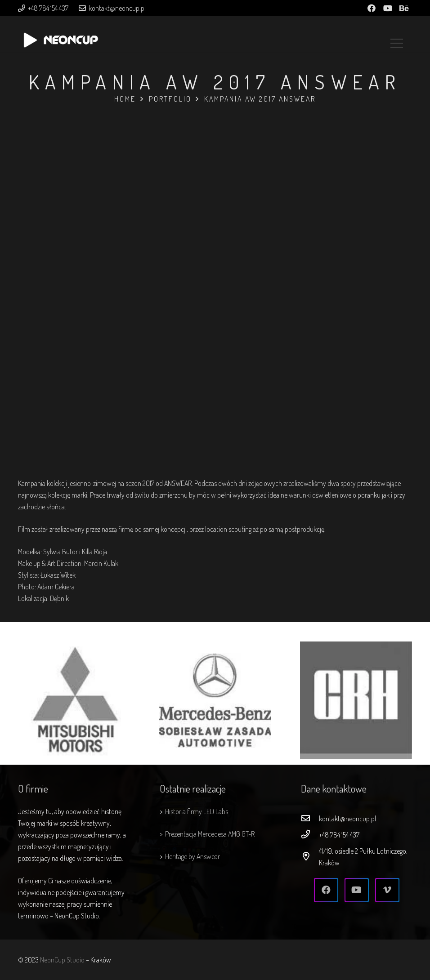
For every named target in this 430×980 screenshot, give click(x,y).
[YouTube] (388, 8)
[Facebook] (372, 8)
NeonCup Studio (62, 960)
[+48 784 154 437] (310, 835)
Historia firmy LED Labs (197, 811)
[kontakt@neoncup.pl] (310, 819)
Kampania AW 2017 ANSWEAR (260, 99)
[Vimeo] (387, 890)
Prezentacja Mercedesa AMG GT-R (210, 834)
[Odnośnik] (61, 39)
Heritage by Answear (193, 856)
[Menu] (397, 34)
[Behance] (404, 8)
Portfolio (170, 99)
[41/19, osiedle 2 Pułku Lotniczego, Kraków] (310, 857)
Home (125, 99)
